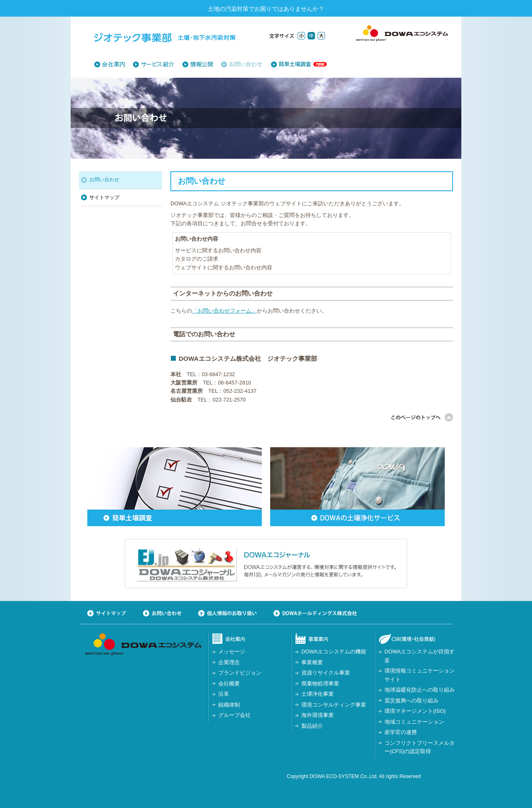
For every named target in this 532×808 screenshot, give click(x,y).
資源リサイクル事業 (326, 673)
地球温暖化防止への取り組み (420, 690)
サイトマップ (104, 197)
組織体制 (229, 705)
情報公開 (201, 64)
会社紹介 (113, 64)
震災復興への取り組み (411, 701)
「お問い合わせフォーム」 (224, 311)
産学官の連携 (401, 732)
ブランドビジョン (240, 673)
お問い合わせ (242, 64)
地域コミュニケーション (414, 722)
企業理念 (229, 662)
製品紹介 (312, 726)
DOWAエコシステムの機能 (334, 652)
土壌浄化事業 (318, 694)
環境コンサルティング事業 (334, 705)
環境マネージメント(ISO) (415, 711)
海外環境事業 (318, 715)
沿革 (224, 694)
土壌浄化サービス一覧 (157, 64)
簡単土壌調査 (295, 64)
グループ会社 (234, 715)
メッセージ (232, 652)
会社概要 (229, 684)
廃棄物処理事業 (320, 684)
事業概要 (312, 662)
